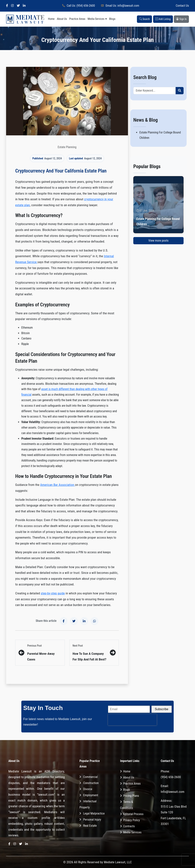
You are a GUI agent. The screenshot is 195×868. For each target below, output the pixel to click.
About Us (62, 19)
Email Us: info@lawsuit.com (120, 6)
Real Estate (90, 826)
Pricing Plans (131, 796)
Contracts (129, 826)
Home (51, 19)
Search (144, 19)
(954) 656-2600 (171, 777)
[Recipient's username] (155, 91)
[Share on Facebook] (64, 621)
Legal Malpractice (94, 813)
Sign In (181, 19)
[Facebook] (7, 6)
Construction (91, 783)
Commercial (90, 777)
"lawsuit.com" (46, 795)
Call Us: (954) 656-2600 (78, 6)
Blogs (112, 19)
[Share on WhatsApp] (94, 621)
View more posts (158, 241)
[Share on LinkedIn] (84, 621)
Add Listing (163, 19)
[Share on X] (74, 621)
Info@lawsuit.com (173, 792)
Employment (91, 795)
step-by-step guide (53, 593)
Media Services (96, 19)
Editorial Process (133, 814)
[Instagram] (12, 6)
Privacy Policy (132, 820)
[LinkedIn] (24, 6)
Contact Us (182, 6)
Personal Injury (92, 820)
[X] (18, 6)
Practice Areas (77, 19)
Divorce (88, 789)
